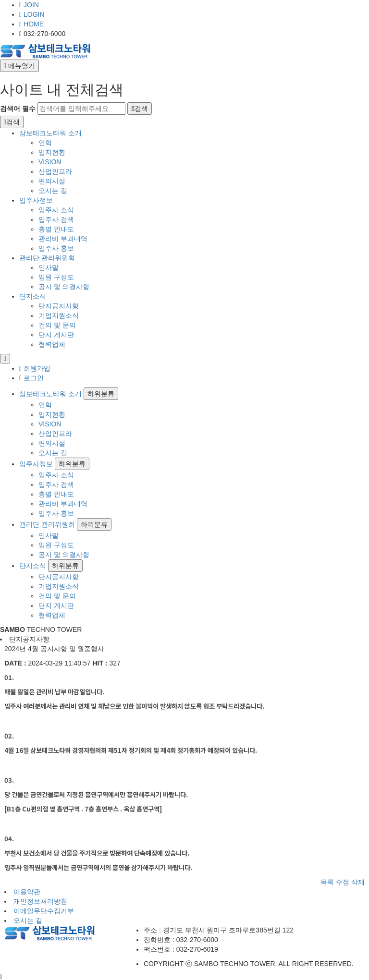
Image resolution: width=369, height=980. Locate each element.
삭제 (358, 882)
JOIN (29, 5)
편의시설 (52, 181)
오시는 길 (53, 191)
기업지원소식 (59, 315)
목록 (327, 882)
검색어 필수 (18, 109)
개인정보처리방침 (40, 901)
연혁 (45, 143)
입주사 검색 (56, 219)
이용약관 (27, 892)
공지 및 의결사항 (64, 287)
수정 (343, 882)
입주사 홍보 (56, 248)
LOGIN (32, 14)
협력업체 (52, 344)
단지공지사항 (59, 306)
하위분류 (101, 394)
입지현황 (52, 152)
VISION (50, 162)
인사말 (49, 267)
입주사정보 (36, 200)
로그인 (31, 378)
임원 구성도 (56, 277)
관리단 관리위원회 (47, 258)
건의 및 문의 (57, 325)
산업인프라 (55, 171)
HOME (31, 24)
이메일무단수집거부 (44, 911)
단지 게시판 (56, 335)
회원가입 (35, 368)
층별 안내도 (56, 229)
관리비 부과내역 (63, 239)
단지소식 (33, 296)
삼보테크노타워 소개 (50, 133)
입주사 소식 (56, 210)
